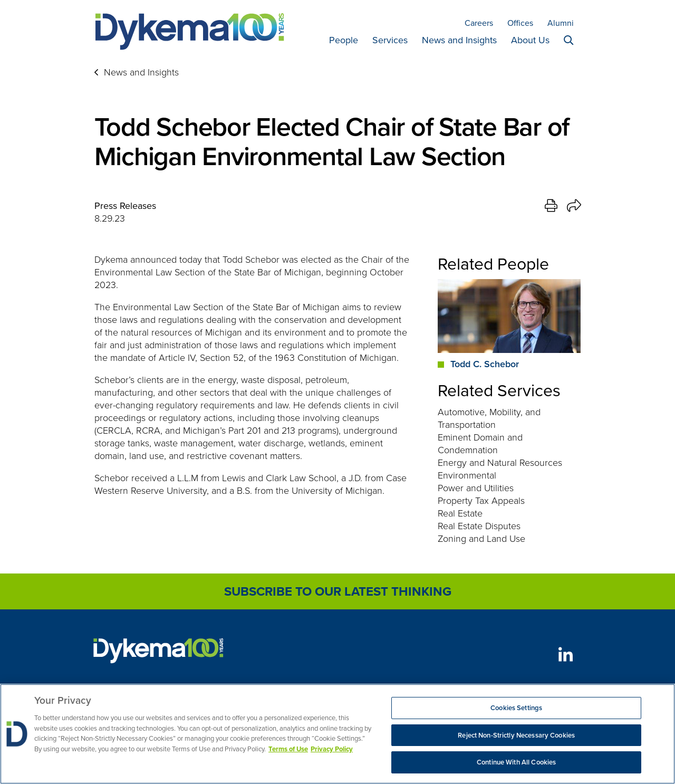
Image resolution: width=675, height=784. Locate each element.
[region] (337, 734)
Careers (479, 23)
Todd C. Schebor (485, 364)
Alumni (561, 23)
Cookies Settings (516, 708)
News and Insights (459, 40)
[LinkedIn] (566, 654)
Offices (520, 23)
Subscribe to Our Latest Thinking (338, 591)
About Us (530, 40)
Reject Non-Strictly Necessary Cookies (516, 735)
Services (390, 40)
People (344, 40)
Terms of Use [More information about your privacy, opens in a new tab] (288, 749)
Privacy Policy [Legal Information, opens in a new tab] (332, 749)
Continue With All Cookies (516, 762)
